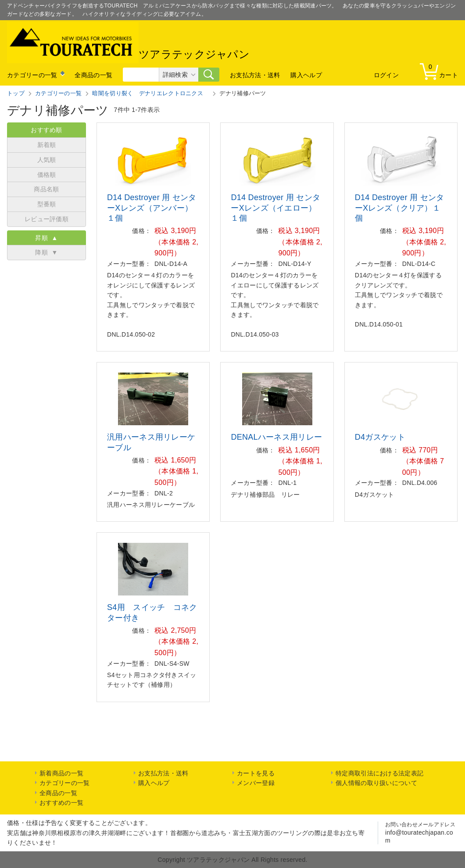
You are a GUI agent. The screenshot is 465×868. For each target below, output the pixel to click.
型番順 (47, 204)
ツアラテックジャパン (128, 43)
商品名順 (46, 189)
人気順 (47, 160)
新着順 (47, 145)
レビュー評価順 (46, 219)
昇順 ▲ (46, 238)
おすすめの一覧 (61, 803)
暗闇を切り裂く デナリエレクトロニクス (150, 93)
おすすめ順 (46, 130)
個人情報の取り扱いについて (376, 783)
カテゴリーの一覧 (32, 75)
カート (441, 71)
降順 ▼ (46, 252)
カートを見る (256, 773)
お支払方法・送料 (255, 75)
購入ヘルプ (306, 75)
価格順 (47, 175)
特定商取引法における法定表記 (379, 773)
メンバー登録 (256, 783)
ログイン (386, 75)
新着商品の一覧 (61, 773)
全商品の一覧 (93, 75)
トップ (16, 93)
